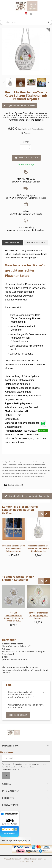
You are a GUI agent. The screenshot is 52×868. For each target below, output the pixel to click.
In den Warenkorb (26, 158)
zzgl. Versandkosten (36, 129)
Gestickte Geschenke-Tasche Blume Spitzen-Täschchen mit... (38, 548)
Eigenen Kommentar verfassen (19, 105)
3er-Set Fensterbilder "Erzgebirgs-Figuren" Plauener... (38, 616)
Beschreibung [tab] (13, 243)
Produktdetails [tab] (36, 243)
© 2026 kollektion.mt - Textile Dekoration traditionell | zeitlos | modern (26, 860)
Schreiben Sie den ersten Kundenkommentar (27, 496)
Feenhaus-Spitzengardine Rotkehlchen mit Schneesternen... (14, 548)
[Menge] (24, 147)
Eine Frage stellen (18, 715)
